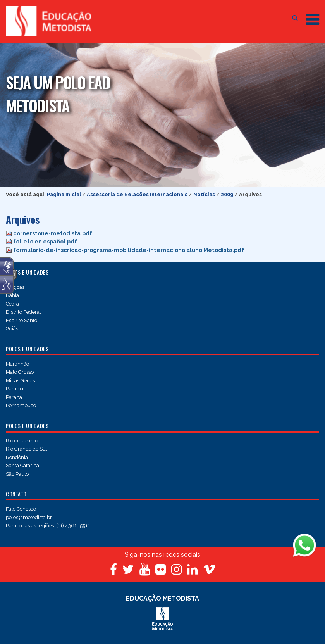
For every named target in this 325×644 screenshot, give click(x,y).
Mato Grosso (20, 372)
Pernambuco (21, 405)
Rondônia (17, 457)
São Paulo (17, 474)
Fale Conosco (21, 509)
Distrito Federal (23, 312)
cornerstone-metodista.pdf (53, 233)
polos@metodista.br (29, 517)
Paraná (14, 397)
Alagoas (15, 287)
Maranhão (17, 364)
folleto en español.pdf (45, 241)
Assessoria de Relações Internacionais (137, 194)
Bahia (12, 295)
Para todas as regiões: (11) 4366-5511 (48, 526)
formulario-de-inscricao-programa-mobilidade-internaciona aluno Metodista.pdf (129, 250)
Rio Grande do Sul (27, 449)
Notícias (204, 194)
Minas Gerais (20, 381)
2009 (227, 194)
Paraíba (15, 389)
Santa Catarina (22, 465)
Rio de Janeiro (22, 441)
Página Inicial (64, 194)
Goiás (12, 329)
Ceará (12, 304)
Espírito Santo (21, 320)
